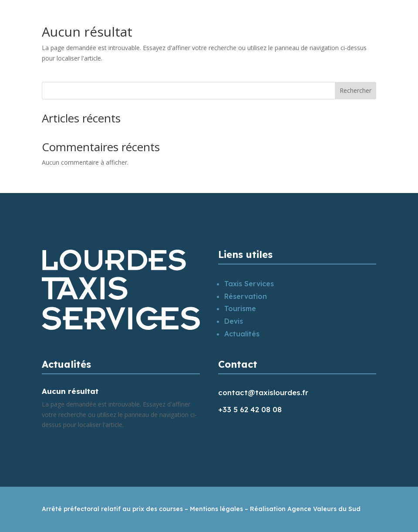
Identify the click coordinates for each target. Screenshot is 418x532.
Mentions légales (216, 509)
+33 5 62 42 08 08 (250, 409)
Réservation (246, 296)
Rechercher (356, 90)
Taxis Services (249, 284)
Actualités (242, 334)
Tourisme (240, 308)
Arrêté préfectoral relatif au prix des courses (112, 509)
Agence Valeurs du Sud (324, 509)
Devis (234, 321)
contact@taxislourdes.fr (263, 392)
